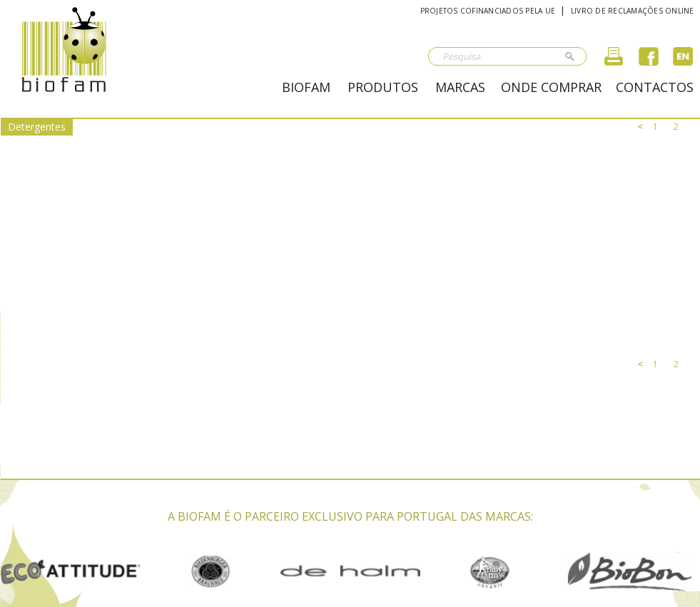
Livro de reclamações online (633, 11)
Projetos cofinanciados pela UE (488, 11)
